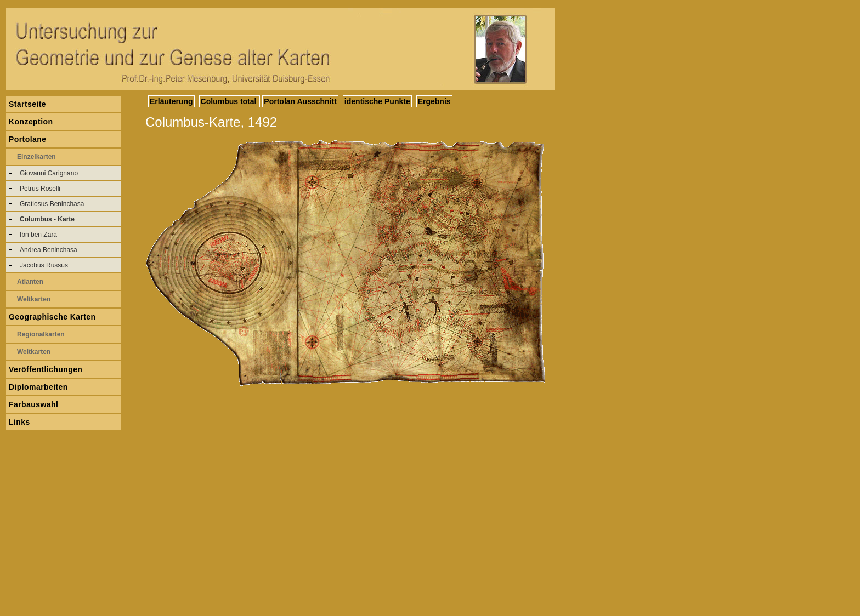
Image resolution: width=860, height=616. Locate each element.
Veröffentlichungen (46, 369)
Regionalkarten (41, 334)
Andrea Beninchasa (49, 250)
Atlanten (30, 282)
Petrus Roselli (40, 189)
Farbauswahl (33, 404)
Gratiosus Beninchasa (52, 204)
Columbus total (230, 101)
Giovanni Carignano (49, 173)
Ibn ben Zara (38, 235)
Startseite (27, 104)
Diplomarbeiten (38, 387)
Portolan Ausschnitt (300, 101)
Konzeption (31, 122)
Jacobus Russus (44, 265)
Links (19, 422)
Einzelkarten (36, 157)
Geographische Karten (52, 317)
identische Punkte (377, 101)
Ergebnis (434, 101)
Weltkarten (34, 299)
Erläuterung (171, 101)
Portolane (27, 139)
